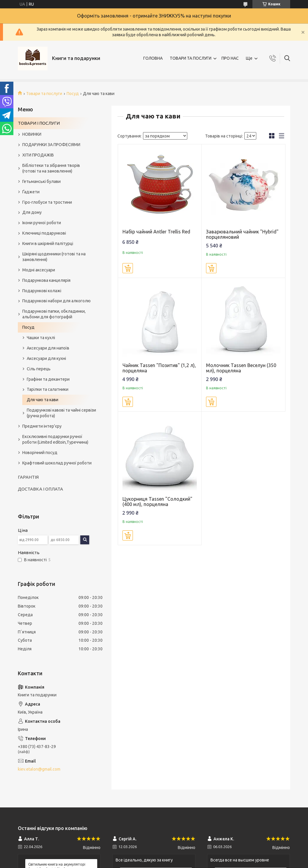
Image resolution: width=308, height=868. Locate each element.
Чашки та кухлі (41, 338)
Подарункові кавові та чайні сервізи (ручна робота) (61, 413)
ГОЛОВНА (153, 58)
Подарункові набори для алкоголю (56, 301)
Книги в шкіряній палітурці (48, 244)
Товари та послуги (44, 94)
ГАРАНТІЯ (28, 477)
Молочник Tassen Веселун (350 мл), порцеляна (241, 368)
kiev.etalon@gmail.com (39, 769)
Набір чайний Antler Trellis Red (156, 232)
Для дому (32, 212)
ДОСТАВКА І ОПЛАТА (40, 489)
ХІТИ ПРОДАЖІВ (38, 155)
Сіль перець (39, 369)
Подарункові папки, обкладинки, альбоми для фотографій (54, 314)
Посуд (73, 94)
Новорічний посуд (40, 453)
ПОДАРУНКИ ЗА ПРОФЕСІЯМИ (51, 145)
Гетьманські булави (41, 181)
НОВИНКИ (32, 134)
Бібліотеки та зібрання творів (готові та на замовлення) (51, 168)
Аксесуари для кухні (46, 358)
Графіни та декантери (48, 379)
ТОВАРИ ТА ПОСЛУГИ (191, 58)
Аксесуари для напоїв (48, 348)
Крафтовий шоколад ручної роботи (57, 463)
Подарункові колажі (42, 291)
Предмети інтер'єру (42, 426)
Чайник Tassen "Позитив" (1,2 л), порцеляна (159, 368)
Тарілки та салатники (48, 389)
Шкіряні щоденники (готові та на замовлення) (54, 257)
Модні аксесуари (39, 270)
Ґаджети (31, 192)
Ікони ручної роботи (42, 223)
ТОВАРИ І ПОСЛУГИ (39, 123)
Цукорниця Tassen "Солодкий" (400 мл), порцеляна (157, 502)
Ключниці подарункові (44, 233)
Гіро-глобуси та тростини (47, 202)
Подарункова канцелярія (46, 280)
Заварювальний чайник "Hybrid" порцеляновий (242, 234)
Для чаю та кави (43, 400)
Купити (128, 268)
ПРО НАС (230, 58)
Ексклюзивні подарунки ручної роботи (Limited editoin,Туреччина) (55, 439)
